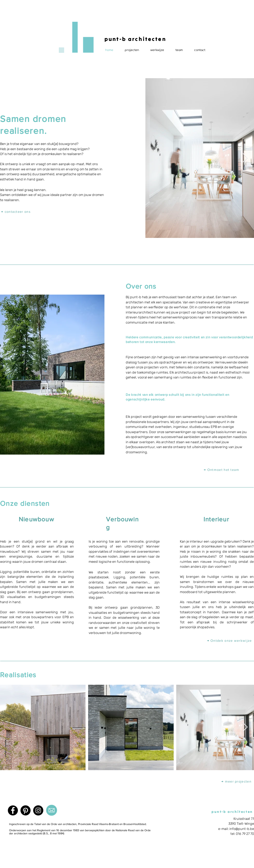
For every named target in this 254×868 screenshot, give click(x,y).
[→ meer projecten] (237, 781)
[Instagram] (38, 810)
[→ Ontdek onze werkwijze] (230, 640)
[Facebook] (13, 810)
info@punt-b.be (242, 829)
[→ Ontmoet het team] (222, 470)
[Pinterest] (26, 810)
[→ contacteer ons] (16, 211)
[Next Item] (245, 158)
